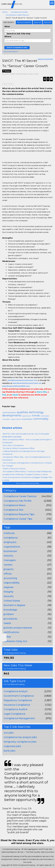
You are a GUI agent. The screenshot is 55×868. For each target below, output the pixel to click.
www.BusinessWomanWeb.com (16, 386)
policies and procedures (18, 628)
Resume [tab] (48, 22)
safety (7, 637)
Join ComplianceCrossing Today (27, 483)
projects (9, 569)
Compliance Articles (19, 12)
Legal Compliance (14, 714)
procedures (10, 619)
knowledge (10, 610)
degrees (9, 587)
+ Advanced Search (10, 51)
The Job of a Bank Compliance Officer (19, 448)
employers (10, 542)
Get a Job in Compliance (13, 445)
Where (8, 37)
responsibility (12, 583)
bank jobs (10, 751)
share (39, 392)
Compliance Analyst (16, 691)
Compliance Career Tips (18, 519)
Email (4, 404)
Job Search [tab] (9, 22)
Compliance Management (19, 718)
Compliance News (15, 505)
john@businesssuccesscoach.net (22, 380)
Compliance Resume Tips (19, 514)
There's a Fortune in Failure (14, 469)
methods (9, 533)
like (45, 392)
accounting (10, 578)
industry (9, 556)
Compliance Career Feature (17, 15)
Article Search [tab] (24, 22)
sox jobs (9, 733)
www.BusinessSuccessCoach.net (27, 383)
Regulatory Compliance (18, 700)
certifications (11, 632)
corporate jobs (12, 746)
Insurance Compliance (17, 705)
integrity (9, 592)
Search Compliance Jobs (17, 48)
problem (9, 614)
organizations (12, 547)
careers (8, 565)
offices (8, 574)
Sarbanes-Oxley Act (15, 641)
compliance (11, 538)
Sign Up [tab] (37, 22)
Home (5, 12)
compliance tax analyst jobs (20, 737)
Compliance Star (14, 510)
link (4, 395)
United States (12, 601)
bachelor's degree (14, 605)
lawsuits (9, 596)
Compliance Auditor (16, 709)
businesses (10, 551)
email (15, 395)
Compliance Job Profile (18, 501)
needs (7, 623)
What (7, 27)
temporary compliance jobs (20, 742)
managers (10, 560)
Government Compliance (19, 696)
